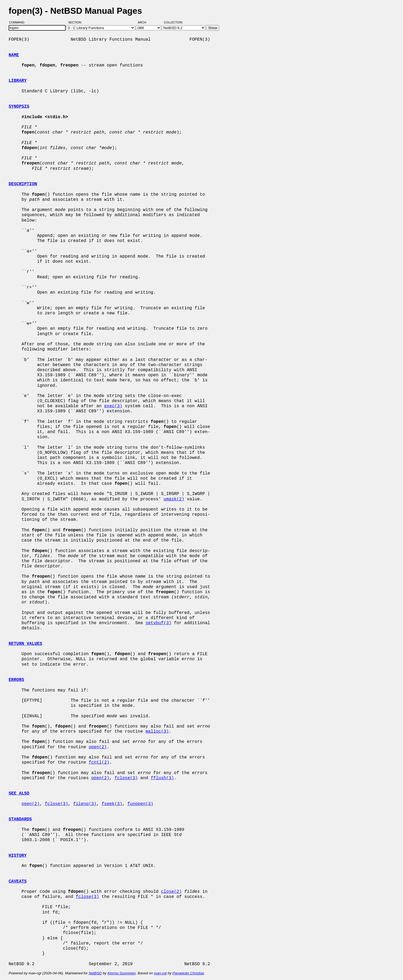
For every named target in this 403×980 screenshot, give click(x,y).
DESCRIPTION (23, 184)
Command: (19, 22)
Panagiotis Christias (188, 973)
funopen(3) (140, 804)
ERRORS (16, 680)
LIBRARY (18, 81)
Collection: (173, 22)
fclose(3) (126, 778)
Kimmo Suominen (121, 973)
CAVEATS (18, 881)
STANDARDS (20, 819)
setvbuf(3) (158, 623)
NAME (14, 55)
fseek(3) (112, 804)
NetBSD (95, 973)
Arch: (145, 22)
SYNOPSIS (19, 107)
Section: (76, 22)
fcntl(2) (99, 763)
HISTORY (18, 856)
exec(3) (113, 406)
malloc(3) (157, 732)
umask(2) (174, 499)
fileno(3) (85, 804)
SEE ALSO (19, 793)
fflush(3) (162, 778)
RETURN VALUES (25, 644)
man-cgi (160, 973)
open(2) (98, 747)
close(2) (171, 892)
